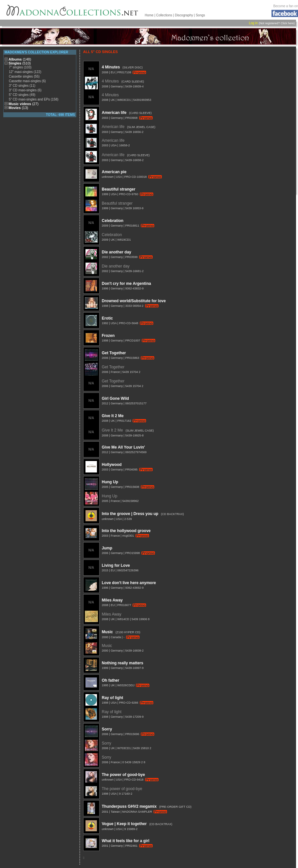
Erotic (107, 318)
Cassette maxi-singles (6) (27, 81)
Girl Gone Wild (115, 398)
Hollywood (112, 465)
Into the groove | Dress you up (130, 514)
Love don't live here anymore (129, 583)
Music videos (24, 104)
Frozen (108, 336)
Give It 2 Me (113, 416)
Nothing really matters (123, 663)
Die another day (117, 252)
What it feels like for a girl (126, 841)
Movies (18, 108)
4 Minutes (111, 67)
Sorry (107, 729)
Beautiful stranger (119, 189)
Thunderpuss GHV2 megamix (129, 806)
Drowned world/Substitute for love (134, 301)
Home (149, 15)
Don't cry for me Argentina (126, 284)
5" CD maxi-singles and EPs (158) (34, 99)
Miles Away (112, 600)
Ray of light (112, 698)
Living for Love (116, 565)
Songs (200, 15)
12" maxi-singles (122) (25, 72)
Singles (20, 63)
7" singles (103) (20, 67)
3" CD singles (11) (22, 86)
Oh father (111, 680)
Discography (184, 15)
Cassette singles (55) (24, 76)
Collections (164, 15)
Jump (107, 548)
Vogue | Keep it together (124, 824)
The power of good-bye (123, 775)
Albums (20, 59)
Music (107, 632)
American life (114, 113)
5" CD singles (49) (22, 95)
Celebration (113, 221)
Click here (287, 23)
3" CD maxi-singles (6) (25, 90)
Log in (253, 23)
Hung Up (110, 482)
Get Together (114, 353)
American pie (114, 172)
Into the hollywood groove (126, 531)
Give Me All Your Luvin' (123, 447)
